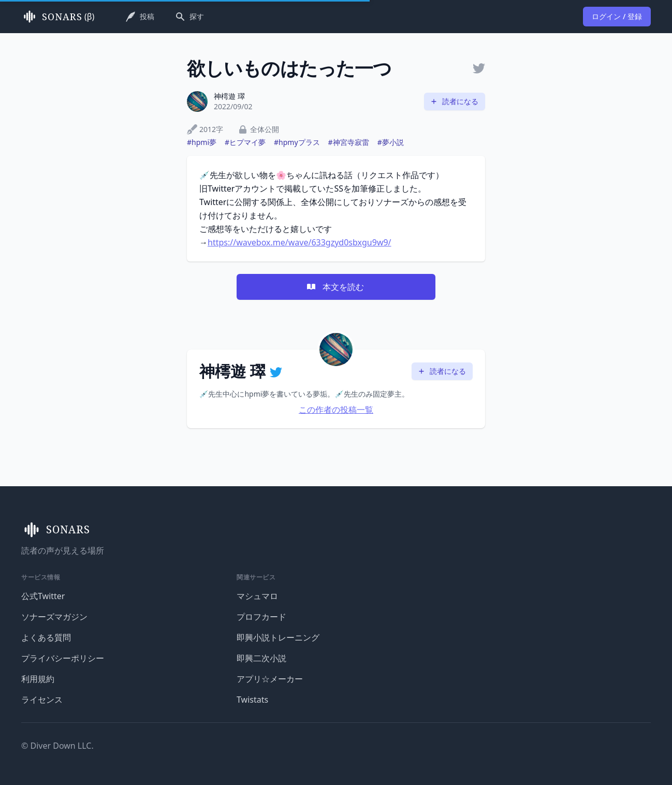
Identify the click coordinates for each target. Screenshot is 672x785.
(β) (58, 17)
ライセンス (42, 700)
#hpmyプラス (297, 142)
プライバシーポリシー (63, 658)
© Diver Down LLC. (57, 746)
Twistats (252, 700)
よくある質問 (46, 637)
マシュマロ (257, 596)
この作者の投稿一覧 (336, 410)
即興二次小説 (261, 658)
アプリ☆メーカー (270, 679)
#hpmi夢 (202, 142)
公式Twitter (43, 596)
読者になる (454, 101)
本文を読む (335, 287)
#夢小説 (391, 142)
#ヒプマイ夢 (245, 142)
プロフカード (261, 617)
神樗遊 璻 (229, 96)
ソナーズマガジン (54, 617)
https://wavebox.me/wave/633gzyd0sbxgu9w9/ (300, 242)
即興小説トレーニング (278, 637)
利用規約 (38, 679)
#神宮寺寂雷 (349, 142)
